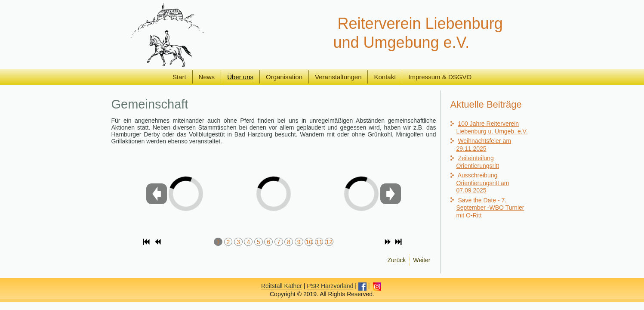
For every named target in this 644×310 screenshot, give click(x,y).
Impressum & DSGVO (440, 77)
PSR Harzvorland (330, 294)
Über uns (240, 77)
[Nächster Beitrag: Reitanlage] (422, 260)
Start (179, 77)
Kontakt (385, 77)
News (207, 77)
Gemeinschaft (150, 104)
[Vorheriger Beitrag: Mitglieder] (397, 260)
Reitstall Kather (282, 294)
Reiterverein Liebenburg (420, 23)
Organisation (284, 77)
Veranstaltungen (338, 77)
